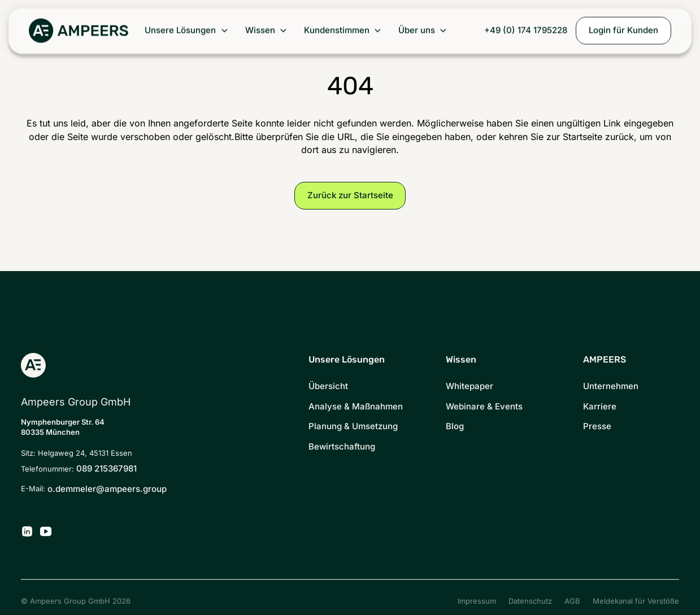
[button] (187, 31)
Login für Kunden (623, 30)
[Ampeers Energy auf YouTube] (46, 531)
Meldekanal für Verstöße (636, 601)
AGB (572, 601)
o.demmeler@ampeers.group (107, 489)
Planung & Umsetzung (353, 426)
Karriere (600, 407)
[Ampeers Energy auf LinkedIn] (27, 531)
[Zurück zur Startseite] (79, 31)
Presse (597, 426)
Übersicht (328, 386)
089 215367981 (106, 469)
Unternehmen (611, 386)
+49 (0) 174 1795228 (526, 30)
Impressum (477, 601)
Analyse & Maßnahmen (356, 407)
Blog (455, 426)
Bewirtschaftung (342, 447)
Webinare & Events (484, 407)
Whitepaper (469, 386)
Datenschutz (530, 601)
